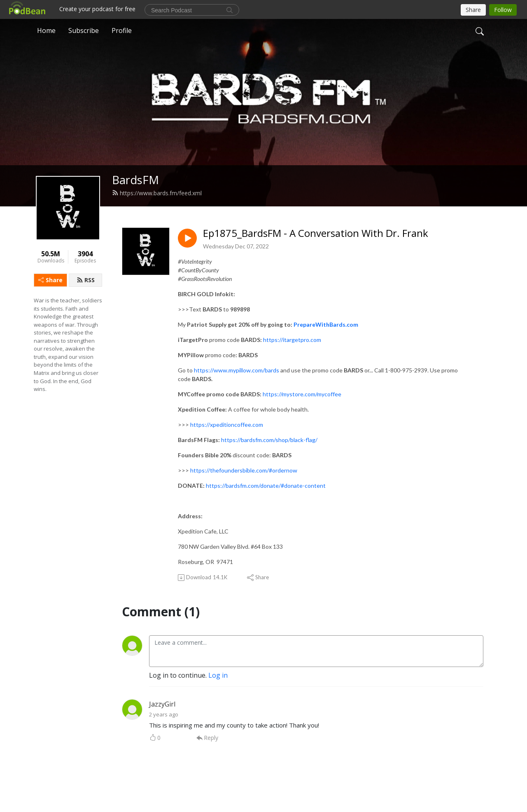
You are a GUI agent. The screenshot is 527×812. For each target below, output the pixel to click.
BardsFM (135, 180)
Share (50, 280)
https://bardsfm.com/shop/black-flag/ (269, 440)
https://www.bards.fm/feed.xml (157, 193)
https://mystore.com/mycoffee (302, 394)
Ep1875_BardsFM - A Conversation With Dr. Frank (316, 233)
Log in (218, 675)
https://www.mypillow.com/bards (237, 370)
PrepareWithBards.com (326, 324)
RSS (86, 280)
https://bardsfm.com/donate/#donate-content (266, 486)
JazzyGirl (162, 704)
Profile (122, 30)
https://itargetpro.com (292, 340)
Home (46, 30)
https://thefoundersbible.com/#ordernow (244, 470)
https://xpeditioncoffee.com (227, 425)
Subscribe (84, 30)
